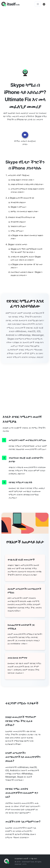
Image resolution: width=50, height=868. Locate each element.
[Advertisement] (25, 34)
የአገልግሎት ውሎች (21, 858)
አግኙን (25, 864)
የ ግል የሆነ (33, 858)
